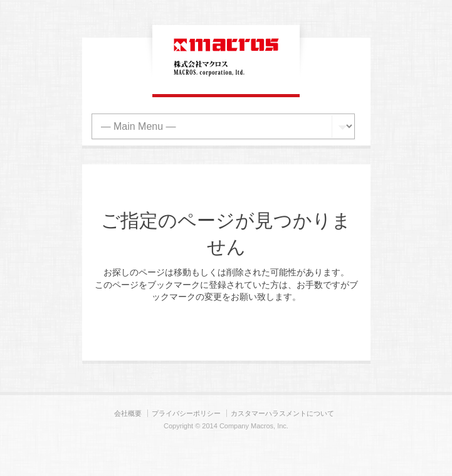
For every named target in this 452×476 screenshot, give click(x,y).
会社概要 (128, 413)
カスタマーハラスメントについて (282, 413)
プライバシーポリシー (186, 413)
